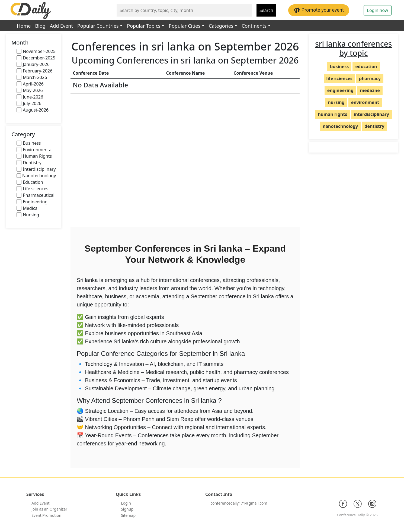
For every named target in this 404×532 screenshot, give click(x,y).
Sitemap (128, 515)
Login (126, 503)
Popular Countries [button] (98, 26)
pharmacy (370, 78)
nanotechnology (340, 126)
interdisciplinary (371, 114)
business (339, 66)
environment (365, 102)
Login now (378, 10)
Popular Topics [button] (144, 26)
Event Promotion (46, 515)
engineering (340, 90)
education (366, 66)
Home (24, 26)
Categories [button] (221, 26)
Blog (40, 26)
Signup (127, 509)
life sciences (339, 78)
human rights (332, 114)
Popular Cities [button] (185, 26)
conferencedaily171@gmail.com (239, 503)
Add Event (61, 26)
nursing (336, 102)
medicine (370, 90)
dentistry (374, 126)
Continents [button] (254, 26)
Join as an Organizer (49, 509)
